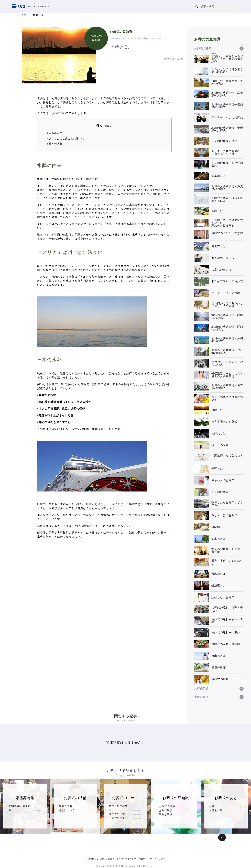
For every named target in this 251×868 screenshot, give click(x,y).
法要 (212, 806)
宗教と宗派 (166, 814)
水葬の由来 (55, 133)
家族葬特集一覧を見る (20, 806)
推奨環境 (143, 859)
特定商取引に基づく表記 (100, 859)
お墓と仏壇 (216, 810)
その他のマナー (118, 814)
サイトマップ (157, 859)
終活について (67, 810)
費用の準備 (65, 806)
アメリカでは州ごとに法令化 (65, 138)
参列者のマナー (118, 810)
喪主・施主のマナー (121, 806)
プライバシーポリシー (125, 859)
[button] (197, 7)
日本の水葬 (55, 144)
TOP (24, 15)
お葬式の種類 (167, 806)
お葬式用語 (166, 810)
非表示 (108, 126)
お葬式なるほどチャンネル (32, 7)
